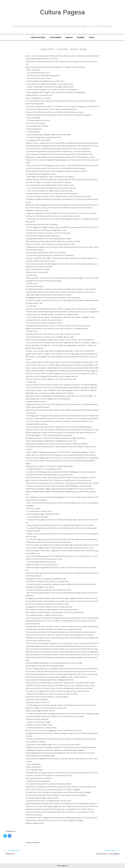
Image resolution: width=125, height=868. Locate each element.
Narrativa (74, 49)
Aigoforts (69, 37)
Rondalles (81, 37)
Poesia (92, 37)
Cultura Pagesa (62, 12)
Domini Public (63, 49)
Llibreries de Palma (38, 37)
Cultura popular (55, 37)
